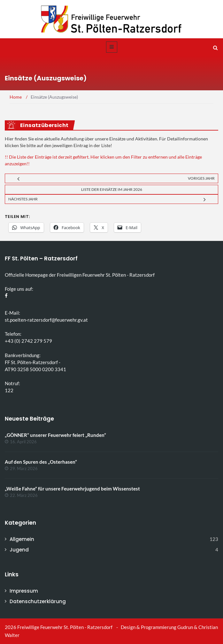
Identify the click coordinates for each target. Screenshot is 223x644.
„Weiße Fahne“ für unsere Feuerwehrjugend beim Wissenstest (72, 489)
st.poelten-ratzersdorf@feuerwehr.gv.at (46, 320)
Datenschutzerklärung (38, 601)
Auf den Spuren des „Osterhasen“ (41, 462)
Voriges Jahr (201, 178)
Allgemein (22, 539)
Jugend (19, 550)
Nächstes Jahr (23, 199)
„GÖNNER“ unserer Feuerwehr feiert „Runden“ (55, 435)
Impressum (24, 591)
